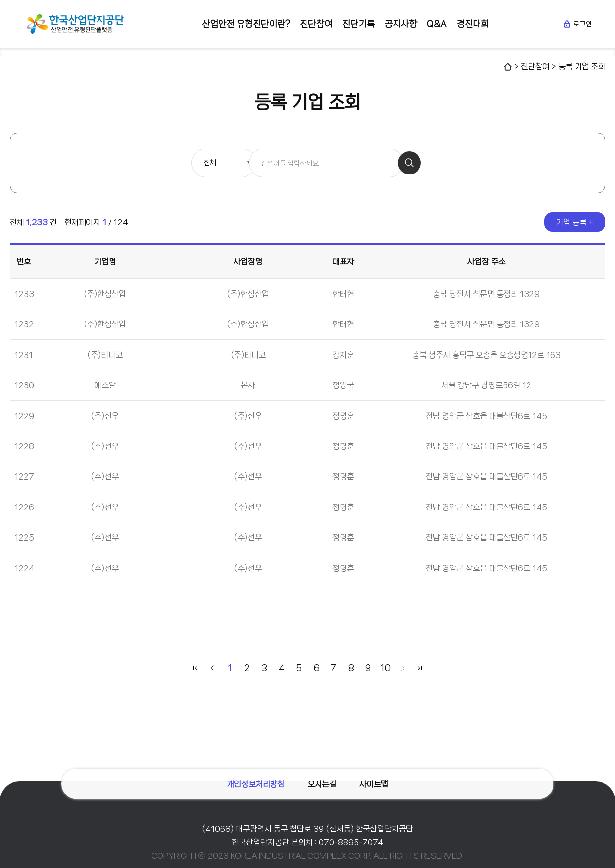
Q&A (437, 24)
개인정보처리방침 (255, 783)
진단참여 (316, 24)
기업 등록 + (575, 222)
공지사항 (401, 24)
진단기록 (358, 24)
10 (386, 668)
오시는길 (322, 783)
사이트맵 (375, 783)
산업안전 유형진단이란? (246, 24)
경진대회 (473, 24)
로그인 (577, 24)
